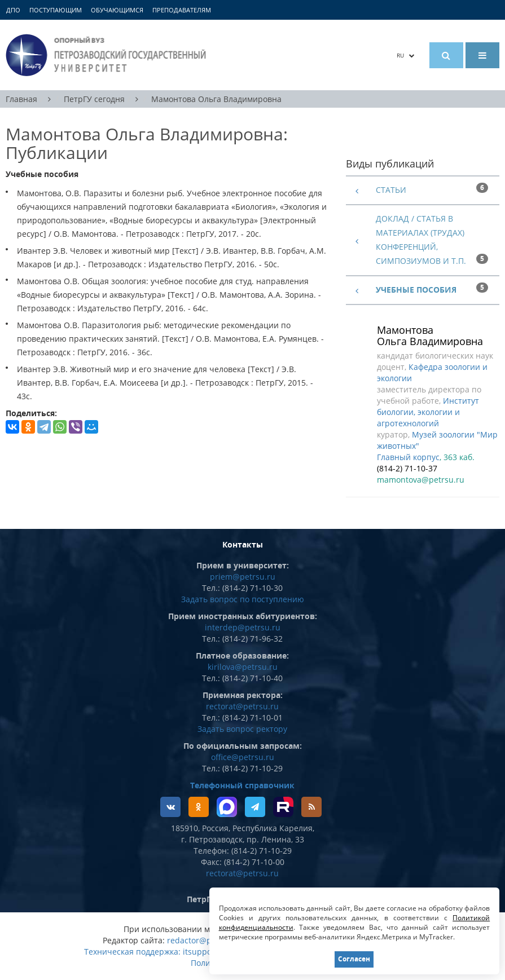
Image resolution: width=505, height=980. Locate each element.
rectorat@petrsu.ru (242, 706)
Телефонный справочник (242, 785)
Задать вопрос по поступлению (243, 599)
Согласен (354, 959)
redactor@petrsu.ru (205, 940)
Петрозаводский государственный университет (107, 55)
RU (406, 55)
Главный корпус (408, 457)
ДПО (13, 10)
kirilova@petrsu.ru (243, 667)
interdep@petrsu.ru (243, 627)
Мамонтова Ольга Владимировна (216, 99)
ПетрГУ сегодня (94, 99)
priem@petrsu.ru (243, 577)
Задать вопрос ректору (242, 729)
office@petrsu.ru (243, 757)
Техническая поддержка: (132, 952)
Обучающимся (117, 10)
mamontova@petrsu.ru (421, 480)
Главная (21, 99)
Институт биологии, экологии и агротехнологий (428, 412)
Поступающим (56, 10)
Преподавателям (182, 10)
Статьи (391, 190)
